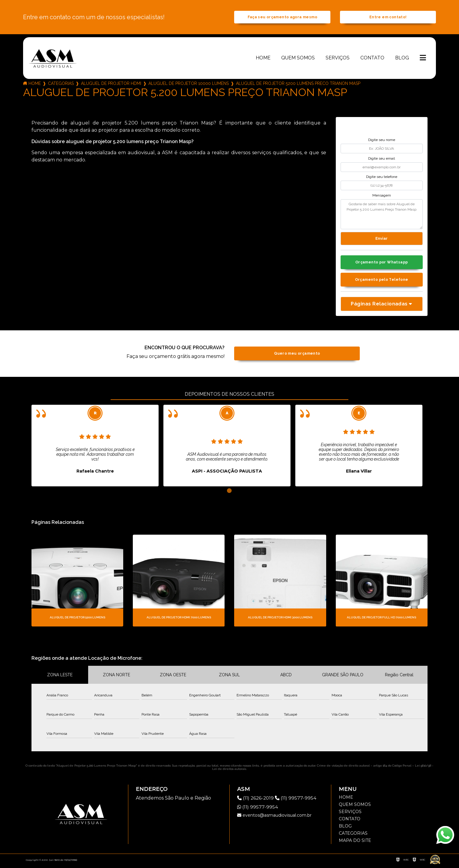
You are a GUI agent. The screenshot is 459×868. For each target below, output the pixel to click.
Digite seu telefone (382, 178)
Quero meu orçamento (297, 356)
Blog (402, 59)
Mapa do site (355, 843)
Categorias (61, 85)
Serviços (338, 59)
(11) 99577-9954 (298, 801)
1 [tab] (229, 494)
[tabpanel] (95, 448)
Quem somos (298, 59)
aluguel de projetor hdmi (111, 85)
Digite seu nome (382, 141)
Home (263, 59)
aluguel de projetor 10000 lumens (189, 85)
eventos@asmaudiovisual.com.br (274, 818)
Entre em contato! (388, 18)
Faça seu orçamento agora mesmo (282, 18)
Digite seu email (382, 160)
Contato (372, 59)
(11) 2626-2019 (257, 801)
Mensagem (382, 197)
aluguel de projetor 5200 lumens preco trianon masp (298, 85)
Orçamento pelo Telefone (382, 282)
